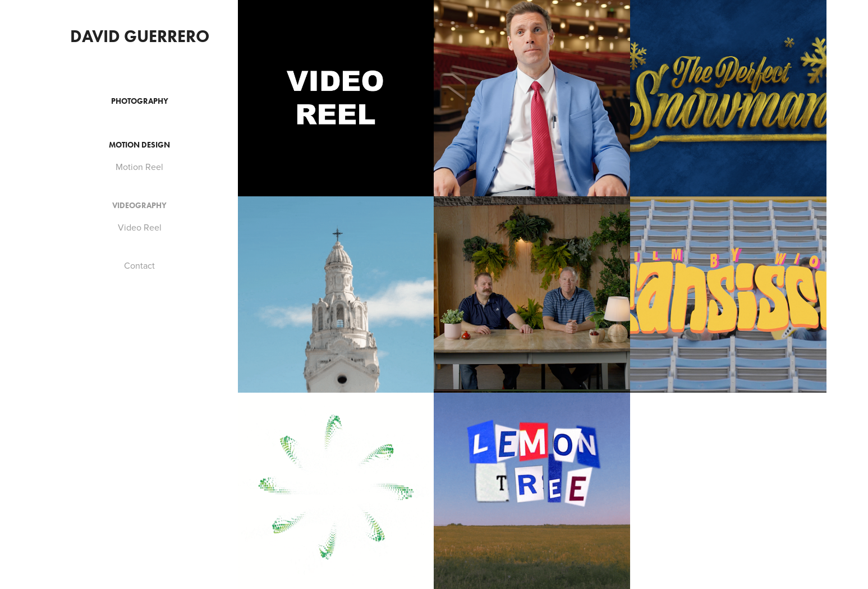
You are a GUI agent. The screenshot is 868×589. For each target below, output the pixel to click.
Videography (139, 206)
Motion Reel (139, 167)
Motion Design (139, 145)
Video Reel (140, 227)
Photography (140, 101)
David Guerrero (140, 36)
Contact (139, 265)
